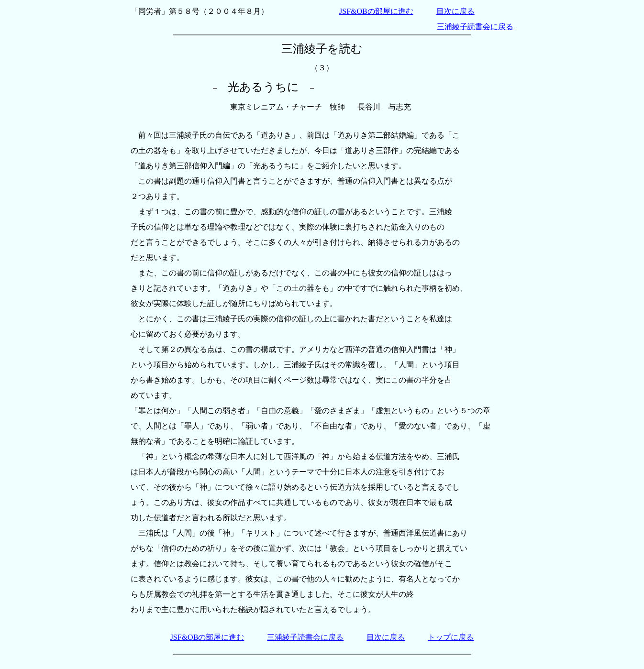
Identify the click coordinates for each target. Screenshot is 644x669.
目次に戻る (455, 11)
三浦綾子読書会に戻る (475, 27)
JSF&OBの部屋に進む (376, 11)
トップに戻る (451, 637)
